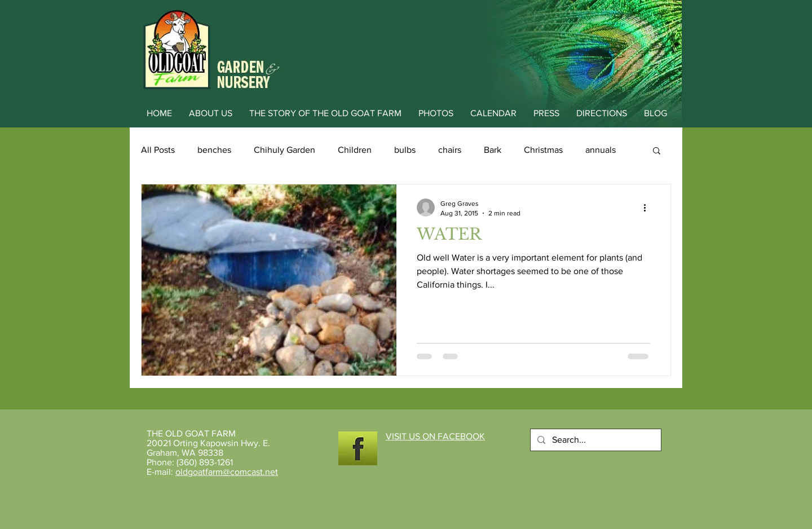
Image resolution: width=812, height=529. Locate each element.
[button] (657, 151)
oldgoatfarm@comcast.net (227, 472)
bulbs (405, 150)
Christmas (543, 150)
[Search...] (595, 440)
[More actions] (648, 208)
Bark (493, 150)
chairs (450, 150)
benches (214, 150)
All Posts (158, 150)
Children (355, 150)
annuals (601, 150)
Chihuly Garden (284, 150)
